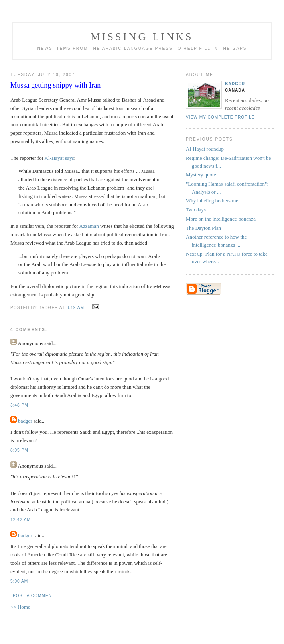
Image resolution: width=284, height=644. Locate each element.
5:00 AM (19, 581)
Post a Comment (34, 596)
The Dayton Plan (203, 228)
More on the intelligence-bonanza (221, 219)
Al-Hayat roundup (205, 149)
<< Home (20, 607)
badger (25, 421)
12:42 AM (21, 520)
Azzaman (89, 226)
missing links (142, 37)
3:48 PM (19, 405)
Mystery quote (201, 175)
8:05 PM (19, 450)
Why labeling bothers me (212, 201)
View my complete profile (220, 117)
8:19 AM (75, 308)
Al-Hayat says (59, 158)
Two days (196, 210)
